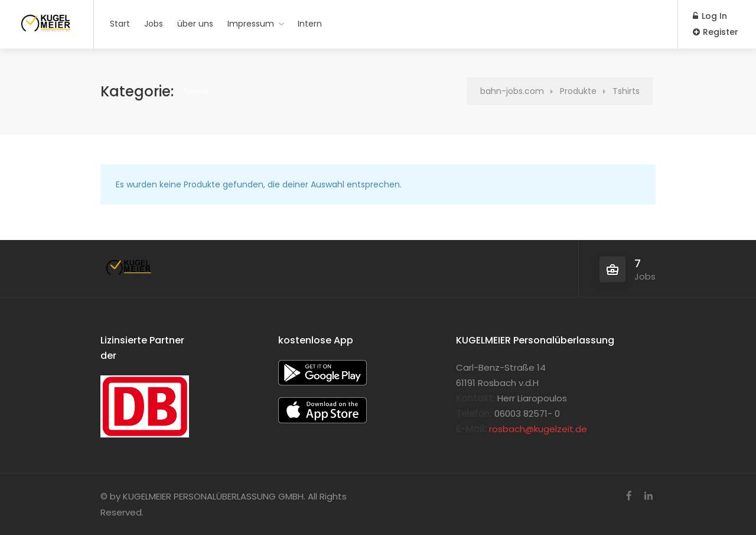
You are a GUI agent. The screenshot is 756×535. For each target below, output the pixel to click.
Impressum (251, 24)
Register (716, 32)
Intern (310, 24)
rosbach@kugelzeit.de (538, 429)
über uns (195, 24)
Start (120, 24)
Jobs (154, 24)
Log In (710, 16)
